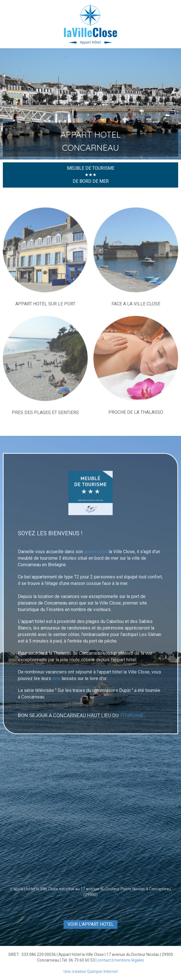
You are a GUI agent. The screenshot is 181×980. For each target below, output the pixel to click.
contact (104, 960)
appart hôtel (96, 552)
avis (56, 678)
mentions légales (129, 960)
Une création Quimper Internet (91, 971)
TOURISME (132, 715)
